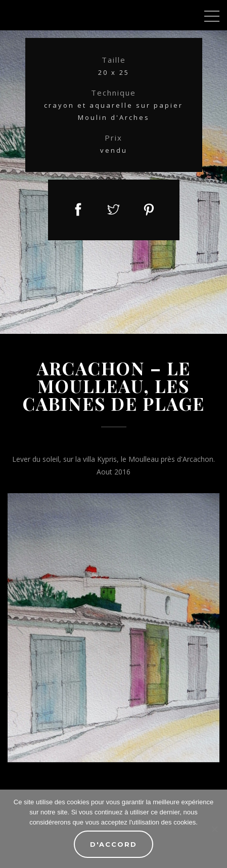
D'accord (113, 844)
